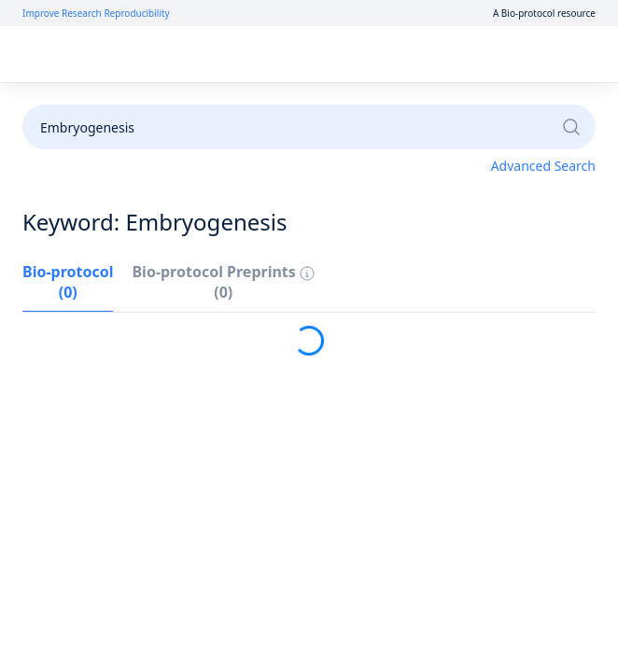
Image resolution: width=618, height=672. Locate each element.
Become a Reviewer (520, 105)
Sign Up (478, 55)
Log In (410, 55)
